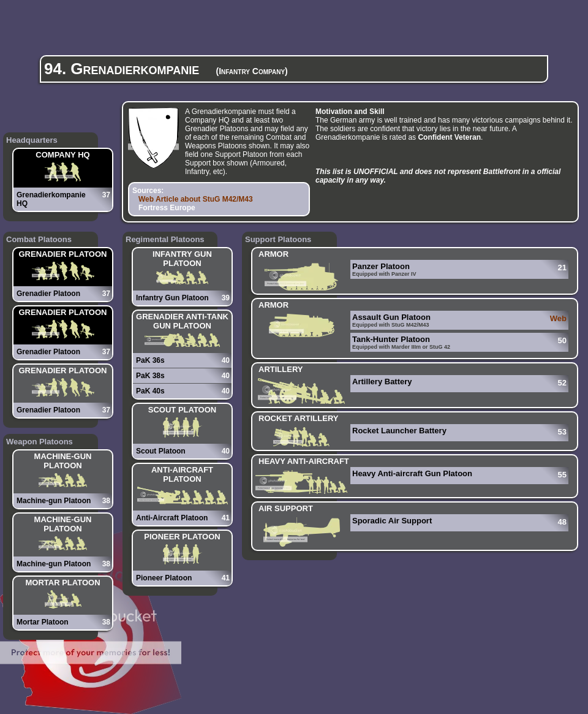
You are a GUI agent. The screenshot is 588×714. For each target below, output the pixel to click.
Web (558, 318)
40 (226, 360)
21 (562, 268)
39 (226, 298)
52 (562, 383)
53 (562, 432)
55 (562, 475)
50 (562, 340)
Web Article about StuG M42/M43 (196, 199)
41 (226, 518)
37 (106, 195)
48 (562, 522)
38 (106, 501)
